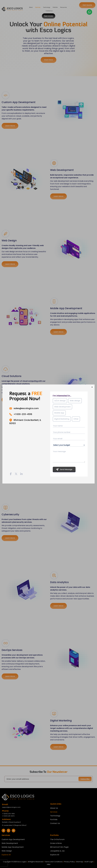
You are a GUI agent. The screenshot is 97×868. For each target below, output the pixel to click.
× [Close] (92, 387)
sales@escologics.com (26, 408)
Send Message (64, 470)
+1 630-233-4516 (23, 414)
